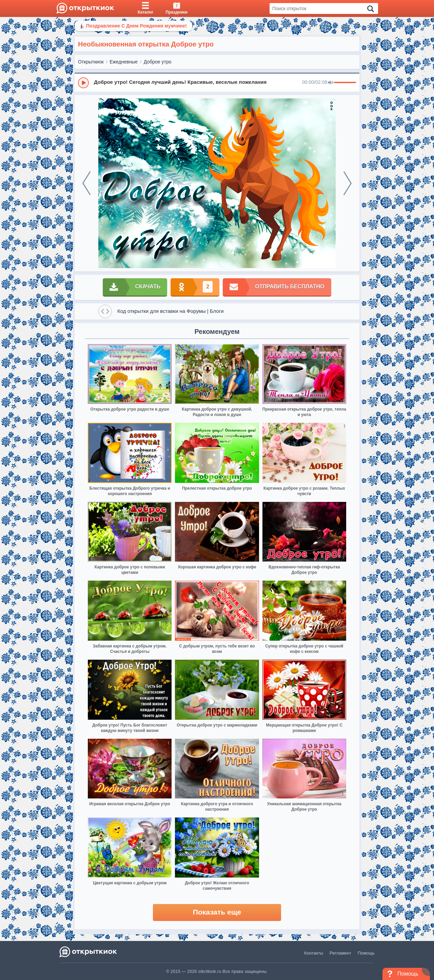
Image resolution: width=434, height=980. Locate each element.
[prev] (86, 183)
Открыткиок (91, 62)
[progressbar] (345, 83)
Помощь (366, 953)
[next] (348, 183)
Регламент (340, 953)
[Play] (83, 83)
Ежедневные (124, 62)
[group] (217, 82)
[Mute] (331, 83)
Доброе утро (158, 62)
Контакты (314, 953)
